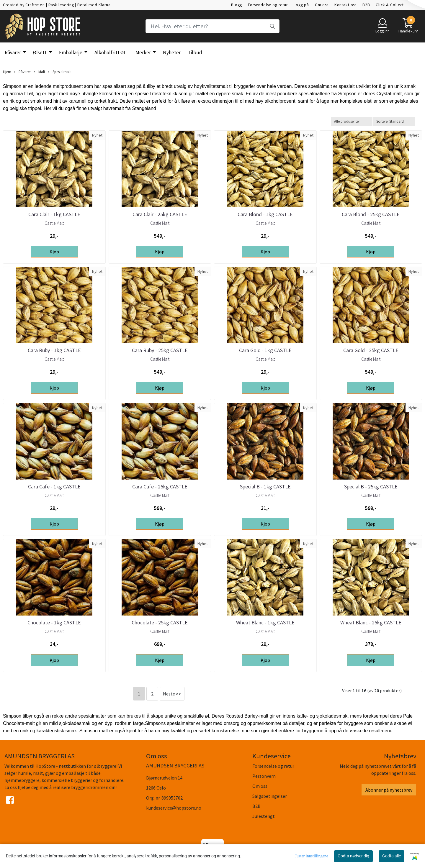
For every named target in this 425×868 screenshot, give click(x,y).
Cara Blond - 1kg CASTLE (265, 214)
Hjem (7, 72)
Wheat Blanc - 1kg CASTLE (265, 622)
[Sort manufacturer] (352, 121)
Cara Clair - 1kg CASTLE (54, 214)
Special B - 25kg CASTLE (371, 486)
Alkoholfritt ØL (110, 52)
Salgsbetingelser (270, 796)
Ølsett (40, 52)
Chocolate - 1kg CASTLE (54, 622)
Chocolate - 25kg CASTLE (160, 622)
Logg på (301, 5)
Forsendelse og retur (268, 5)
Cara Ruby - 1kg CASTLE (54, 350)
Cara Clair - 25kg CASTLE (160, 214)
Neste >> (172, 694)
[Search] (212, 26)
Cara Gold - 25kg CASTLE (371, 350)
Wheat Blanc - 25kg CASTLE (371, 622)
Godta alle (392, 856)
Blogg (237, 5)
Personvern (264, 776)
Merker (144, 52)
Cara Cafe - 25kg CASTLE (160, 486)
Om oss (322, 5)
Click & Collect (390, 5)
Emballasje (71, 52)
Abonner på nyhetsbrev (389, 790)
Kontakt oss (345, 5)
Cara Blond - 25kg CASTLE (371, 214)
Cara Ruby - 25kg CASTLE (160, 350)
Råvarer (13, 52)
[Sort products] (394, 121)
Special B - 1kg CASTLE (265, 486)
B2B (366, 5)
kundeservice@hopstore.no (174, 808)
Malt (39, 72)
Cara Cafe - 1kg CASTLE (54, 486)
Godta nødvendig (353, 856)
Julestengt (264, 816)
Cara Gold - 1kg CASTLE (265, 350)
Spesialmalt (59, 72)
